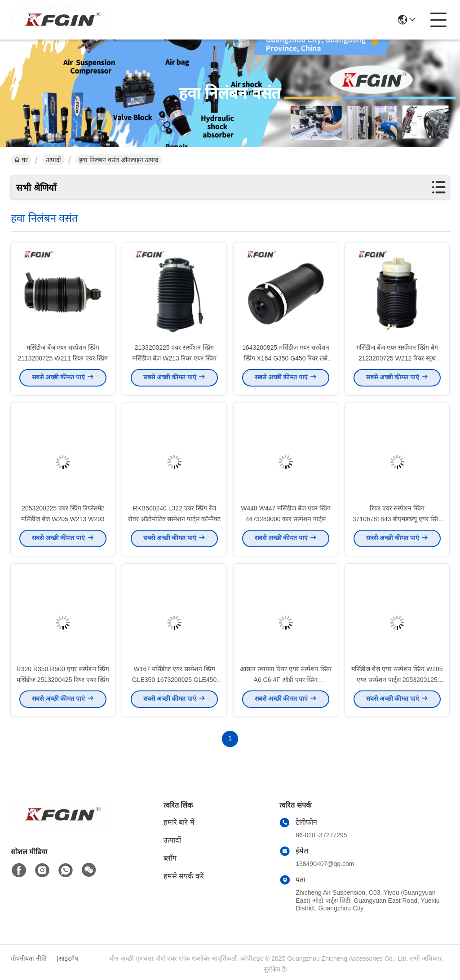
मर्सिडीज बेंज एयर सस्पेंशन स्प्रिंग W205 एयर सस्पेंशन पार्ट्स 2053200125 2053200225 (397, 682)
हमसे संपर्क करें (184, 876)
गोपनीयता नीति (29, 958)
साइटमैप (69, 958)
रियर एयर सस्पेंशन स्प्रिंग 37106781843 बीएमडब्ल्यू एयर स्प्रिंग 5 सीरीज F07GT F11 (397, 522)
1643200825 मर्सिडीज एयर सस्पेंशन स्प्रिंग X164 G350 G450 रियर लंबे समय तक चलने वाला (286, 361)
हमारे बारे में (179, 822)
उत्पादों (53, 160)
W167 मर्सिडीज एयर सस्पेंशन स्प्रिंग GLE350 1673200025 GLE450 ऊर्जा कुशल (174, 682)
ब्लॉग (170, 858)
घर (21, 160)
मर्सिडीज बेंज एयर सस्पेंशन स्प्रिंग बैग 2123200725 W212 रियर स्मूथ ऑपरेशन (397, 361)
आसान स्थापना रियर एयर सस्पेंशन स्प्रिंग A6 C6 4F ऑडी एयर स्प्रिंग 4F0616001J (285, 682)
